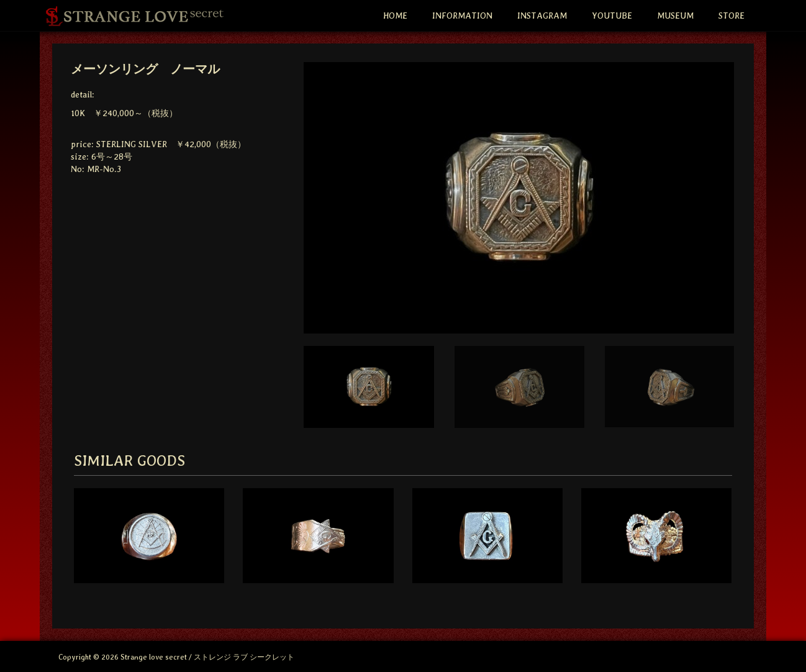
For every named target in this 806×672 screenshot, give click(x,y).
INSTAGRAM (542, 16)
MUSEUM (675, 16)
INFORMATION (462, 16)
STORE (731, 16)
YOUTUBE (612, 16)
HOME (395, 16)
